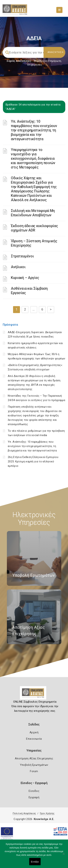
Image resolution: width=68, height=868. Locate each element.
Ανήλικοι (18, 267)
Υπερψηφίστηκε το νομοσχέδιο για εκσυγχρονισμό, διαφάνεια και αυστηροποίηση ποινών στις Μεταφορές (33, 158)
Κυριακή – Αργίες (25, 278)
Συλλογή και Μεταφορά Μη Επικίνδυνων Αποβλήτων (33, 213)
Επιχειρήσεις (35, 65)
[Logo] (34, 694)
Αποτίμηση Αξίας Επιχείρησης (34, 758)
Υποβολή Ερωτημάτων (34, 765)
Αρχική (34, 732)
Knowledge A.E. (44, 819)
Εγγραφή (34, 797)
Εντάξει (35, 862)
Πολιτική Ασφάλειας (24, 813)
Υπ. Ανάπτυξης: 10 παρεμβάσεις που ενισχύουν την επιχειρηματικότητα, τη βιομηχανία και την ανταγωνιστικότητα (34, 130)
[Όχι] (63, 856)
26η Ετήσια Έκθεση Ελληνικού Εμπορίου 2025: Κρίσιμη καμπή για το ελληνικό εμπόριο (33, 461)
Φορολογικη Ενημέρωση (47, 61)
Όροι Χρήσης (47, 813)
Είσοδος (34, 791)
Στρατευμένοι (22, 256)
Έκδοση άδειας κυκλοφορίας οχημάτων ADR (34, 228)
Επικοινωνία (34, 739)
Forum (34, 771)
